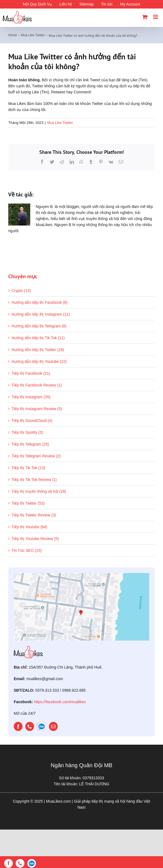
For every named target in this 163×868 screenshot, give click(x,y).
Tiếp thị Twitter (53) (28, 503)
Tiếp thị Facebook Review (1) (37, 385)
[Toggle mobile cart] (145, 17)
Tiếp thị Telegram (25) (30, 444)
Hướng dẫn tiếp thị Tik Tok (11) (38, 338)
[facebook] (18, 727)
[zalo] (42, 727)
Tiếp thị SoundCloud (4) (32, 421)
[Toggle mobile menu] (156, 17)
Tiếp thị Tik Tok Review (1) (34, 480)
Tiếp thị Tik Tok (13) (28, 468)
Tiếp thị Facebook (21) (31, 373)
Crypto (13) (21, 291)
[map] (81, 575)
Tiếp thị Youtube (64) (29, 527)
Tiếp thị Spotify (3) (27, 432)
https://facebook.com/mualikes (60, 702)
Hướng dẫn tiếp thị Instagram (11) (41, 314)
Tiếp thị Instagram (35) (31, 397)
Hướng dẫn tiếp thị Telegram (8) (39, 326)
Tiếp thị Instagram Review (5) (37, 409)
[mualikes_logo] (28, 648)
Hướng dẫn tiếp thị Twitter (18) (38, 350)
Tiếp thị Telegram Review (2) (36, 456)
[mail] (53, 727)
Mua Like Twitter (60, 123)
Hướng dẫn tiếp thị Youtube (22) (39, 361)
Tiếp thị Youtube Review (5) (35, 539)
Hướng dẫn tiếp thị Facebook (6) (40, 302)
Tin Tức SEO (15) (27, 550)
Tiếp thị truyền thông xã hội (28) (39, 491)
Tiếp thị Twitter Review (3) (34, 515)
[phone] (30, 727)
